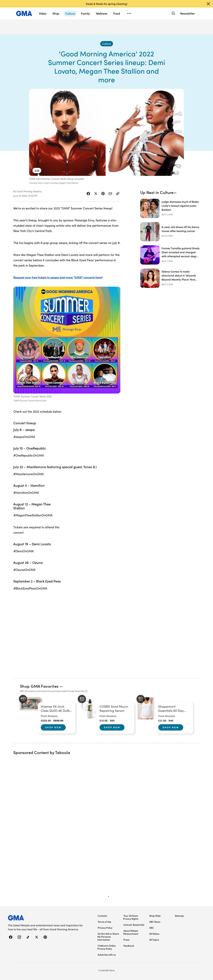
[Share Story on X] (96, 194)
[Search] (173, 13)
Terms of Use (104, 922)
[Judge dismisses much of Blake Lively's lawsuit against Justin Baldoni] (170, 208)
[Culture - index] (107, 44)
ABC (152, 928)
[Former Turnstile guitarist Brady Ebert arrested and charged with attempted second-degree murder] (170, 255)
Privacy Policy (105, 928)
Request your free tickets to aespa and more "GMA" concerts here (57, 277)
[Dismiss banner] (208, 4)
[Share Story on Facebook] (88, 194)
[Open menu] (129, 13)
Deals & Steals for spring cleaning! (107, 4)
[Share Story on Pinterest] (103, 194)
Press (126, 940)
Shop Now (53, 727)
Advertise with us (107, 955)
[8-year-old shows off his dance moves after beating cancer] (170, 232)
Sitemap (179, 916)
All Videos (154, 934)
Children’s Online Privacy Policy (106, 947)
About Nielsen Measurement (131, 932)
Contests (102, 916)
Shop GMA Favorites (39, 686)
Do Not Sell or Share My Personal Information (108, 937)
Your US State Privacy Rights (131, 917)
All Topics (154, 940)
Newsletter (187, 13)
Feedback (129, 946)
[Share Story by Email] (110, 194)
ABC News (155, 922)
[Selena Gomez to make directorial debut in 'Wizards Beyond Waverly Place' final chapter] (170, 278)
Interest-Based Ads (134, 925)
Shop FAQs (155, 916)
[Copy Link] (118, 194)
